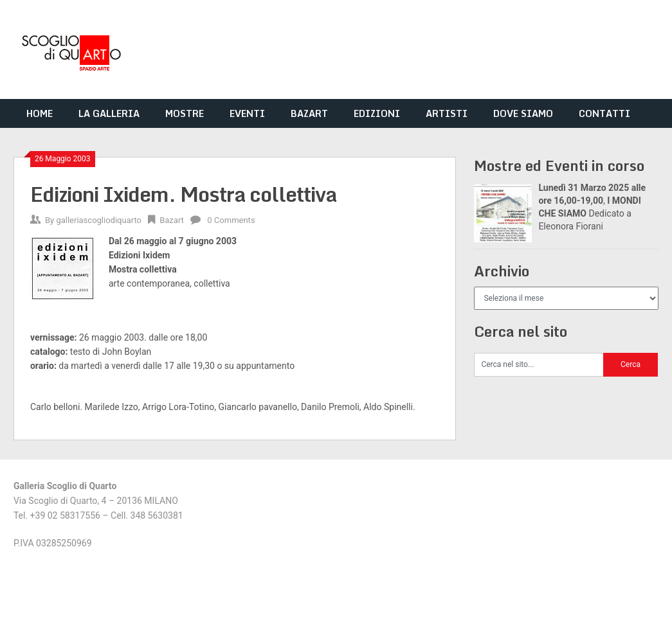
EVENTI (247, 113)
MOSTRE (185, 113)
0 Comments (231, 220)
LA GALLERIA (109, 113)
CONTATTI (604, 113)
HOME (40, 113)
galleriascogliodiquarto (99, 220)
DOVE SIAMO (523, 113)
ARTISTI (447, 113)
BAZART (309, 113)
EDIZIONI (377, 113)
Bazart (172, 220)
